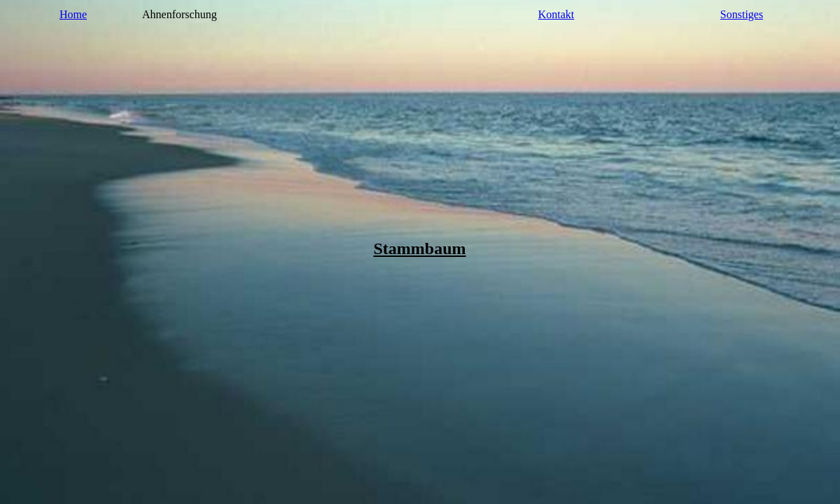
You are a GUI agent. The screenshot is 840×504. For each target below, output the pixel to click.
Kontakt (556, 14)
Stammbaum (419, 248)
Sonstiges (742, 14)
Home (73, 14)
